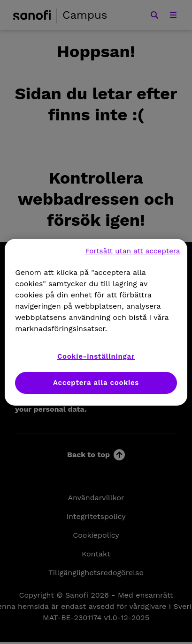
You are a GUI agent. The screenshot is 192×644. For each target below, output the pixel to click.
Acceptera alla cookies (96, 383)
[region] (96, 322)
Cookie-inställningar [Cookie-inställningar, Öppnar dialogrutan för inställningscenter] (96, 356)
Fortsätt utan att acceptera (133, 251)
